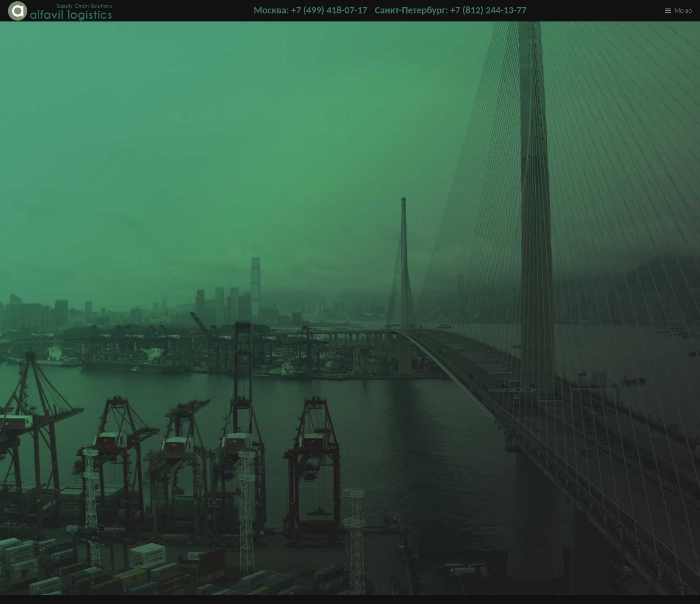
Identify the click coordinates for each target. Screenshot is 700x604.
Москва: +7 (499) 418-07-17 (310, 10)
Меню (683, 10)
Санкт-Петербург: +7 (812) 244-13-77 (451, 10)
